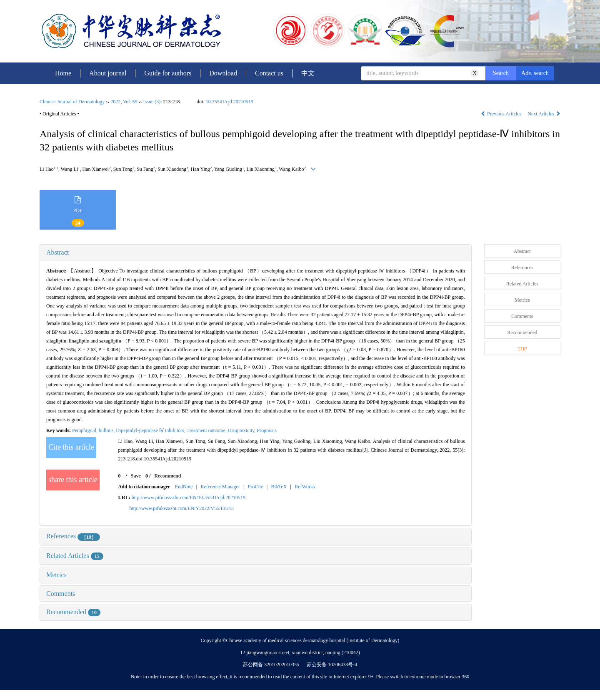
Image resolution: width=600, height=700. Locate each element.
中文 (308, 73)
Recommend (167, 476)
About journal (108, 73)
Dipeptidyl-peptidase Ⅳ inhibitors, (151, 430)
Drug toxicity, (242, 430)
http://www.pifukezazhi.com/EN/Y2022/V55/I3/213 (181, 508)
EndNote (184, 487)
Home (63, 73)
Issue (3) (152, 102)
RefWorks (305, 487)
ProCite (256, 487)
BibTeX (279, 487)
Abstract (57, 252)
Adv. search (535, 73)
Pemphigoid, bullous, (94, 430)
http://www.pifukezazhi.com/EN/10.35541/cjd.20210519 (189, 497)
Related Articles (75, 556)
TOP (522, 349)
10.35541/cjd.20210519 (230, 102)
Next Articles (544, 114)
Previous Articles (502, 114)
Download (223, 73)
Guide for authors (168, 73)
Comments (61, 594)
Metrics (56, 575)
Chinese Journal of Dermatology (72, 102)
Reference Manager (220, 487)
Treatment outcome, (207, 430)
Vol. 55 (130, 102)
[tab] (256, 252)
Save (136, 476)
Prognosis (267, 430)
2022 (115, 102)
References (73, 536)
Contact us (269, 73)
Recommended (73, 612)
